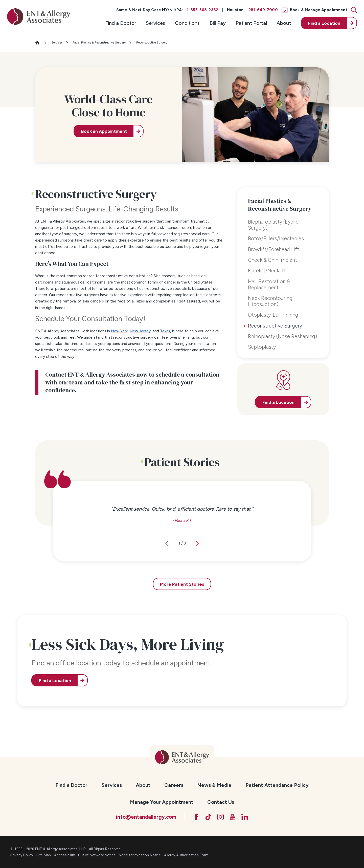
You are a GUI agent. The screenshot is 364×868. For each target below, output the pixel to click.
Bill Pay (218, 23)
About (284, 23)
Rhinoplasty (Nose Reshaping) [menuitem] (282, 336)
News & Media (214, 785)
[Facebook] (196, 817)
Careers (174, 785)
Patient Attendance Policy (277, 785)
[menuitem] (121, 23)
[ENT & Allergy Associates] (39, 17)
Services (155, 23)
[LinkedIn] (245, 817)
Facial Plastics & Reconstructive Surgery (99, 42)
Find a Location (55, 680)
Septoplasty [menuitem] (262, 347)
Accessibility (64, 855)
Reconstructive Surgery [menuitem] (275, 326)
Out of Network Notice (97, 855)
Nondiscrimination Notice (140, 855)
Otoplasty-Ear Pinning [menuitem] (273, 315)
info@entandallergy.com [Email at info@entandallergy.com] (146, 817)
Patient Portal (251, 23)
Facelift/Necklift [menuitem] (267, 271)
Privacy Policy (22, 855)
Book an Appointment (104, 131)
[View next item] (197, 543)
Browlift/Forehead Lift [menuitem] (274, 249)
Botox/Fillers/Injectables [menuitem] (276, 238)
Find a (324, 23)
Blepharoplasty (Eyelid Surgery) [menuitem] (273, 225)
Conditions (187, 23)
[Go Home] (39, 43)
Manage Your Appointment (162, 802)
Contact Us (221, 802)
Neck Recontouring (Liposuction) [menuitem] (270, 301)
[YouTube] (233, 817)
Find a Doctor (121, 23)
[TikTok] (208, 817)
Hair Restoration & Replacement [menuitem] (269, 285)
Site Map (44, 855)
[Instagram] (220, 817)
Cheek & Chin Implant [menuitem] (272, 260)
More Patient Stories (182, 584)
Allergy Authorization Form (186, 855)
